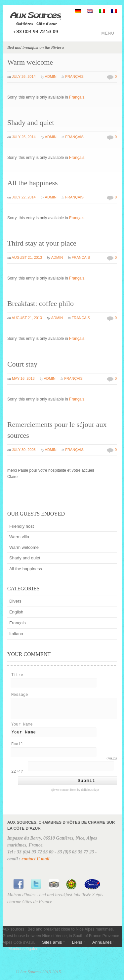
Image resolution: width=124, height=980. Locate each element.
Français (74, 76)
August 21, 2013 (27, 257)
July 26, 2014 (24, 76)
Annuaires (102, 947)
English (16, 612)
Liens (77, 947)
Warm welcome (30, 62)
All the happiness (33, 183)
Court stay (22, 364)
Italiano (16, 634)
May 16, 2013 (23, 378)
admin (51, 76)
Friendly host (21, 526)
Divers (15, 601)
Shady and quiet (31, 122)
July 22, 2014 (24, 197)
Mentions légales (23, 954)
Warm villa (19, 537)
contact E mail (35, 864)
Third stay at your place (42, 243)
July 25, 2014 (24, 137)
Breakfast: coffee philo (41, 303)
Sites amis (52, 947)
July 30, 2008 (24, 450)
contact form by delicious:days (75, 795)
